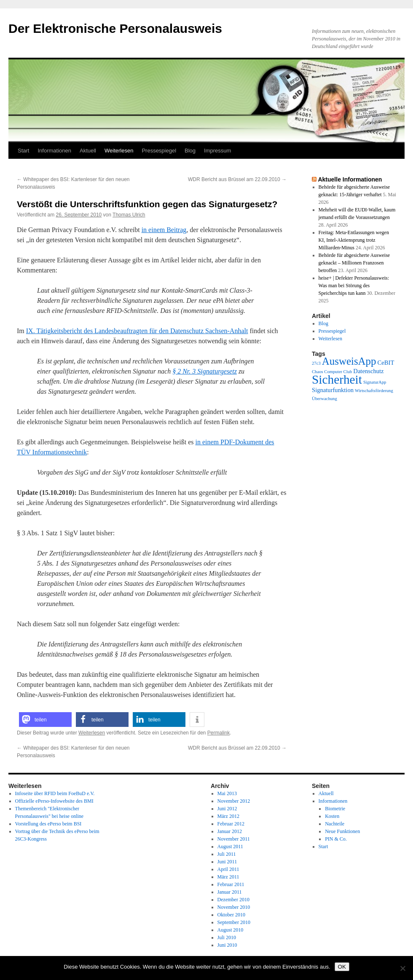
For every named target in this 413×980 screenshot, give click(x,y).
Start (23, 151)
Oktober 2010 (231, 915)
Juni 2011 (227, 862)
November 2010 (234, 907)
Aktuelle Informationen (350, 179)
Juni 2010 (227, 945)
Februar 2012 (231, 824)
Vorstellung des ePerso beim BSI (48, 824)
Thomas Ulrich (129, 215)
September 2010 (234, 922)
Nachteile (335, 824)
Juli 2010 (227, 937)
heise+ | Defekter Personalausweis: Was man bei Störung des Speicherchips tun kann (354, 286)
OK (342, 967)
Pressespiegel (159, 151)
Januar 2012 (230, 831)
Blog (190, 151)
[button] (45, 720)
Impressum (217, 151)
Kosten (332, 816)
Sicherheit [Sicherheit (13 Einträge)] (337, 379)
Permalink (219, 733)
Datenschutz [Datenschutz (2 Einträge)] (368, 371)
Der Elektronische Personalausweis (115, 28)
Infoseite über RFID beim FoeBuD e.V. (55, 793)
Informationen (54, 151)
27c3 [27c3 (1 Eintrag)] (316, 363)
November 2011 (234, 839)
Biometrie (335, 809)
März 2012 (228, 816)
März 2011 (228, 877)
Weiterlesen (119, 151)
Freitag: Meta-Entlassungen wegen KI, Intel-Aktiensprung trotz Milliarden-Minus (354, 240)
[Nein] (402, 968)
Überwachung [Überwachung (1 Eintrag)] (324, 399)
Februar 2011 (231, 884)
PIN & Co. (336, 839)
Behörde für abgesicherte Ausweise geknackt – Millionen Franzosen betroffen (354, 263)
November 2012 (234, 801)
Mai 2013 (227, 793)
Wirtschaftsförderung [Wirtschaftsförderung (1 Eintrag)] (374, 391)
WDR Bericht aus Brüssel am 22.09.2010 (237, 179)
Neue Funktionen (342, 831)
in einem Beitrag (164, 230)
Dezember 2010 (233, 900)
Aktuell (88, 151)
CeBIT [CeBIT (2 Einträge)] (386, 363)
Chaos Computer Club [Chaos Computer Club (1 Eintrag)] (332, 372)
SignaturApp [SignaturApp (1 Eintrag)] (375, 382)
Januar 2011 (230, 892)
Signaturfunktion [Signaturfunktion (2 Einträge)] (333, 390)
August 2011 (230, 846)
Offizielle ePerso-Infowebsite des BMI (54, 801)
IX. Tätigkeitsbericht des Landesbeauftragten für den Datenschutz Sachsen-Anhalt (137, 331)
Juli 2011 (227, 854)
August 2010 (231, 930)
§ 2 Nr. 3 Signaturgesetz (205, 371)
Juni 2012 (227, 809)
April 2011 (228, 869)
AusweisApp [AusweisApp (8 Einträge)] (349, 361)
